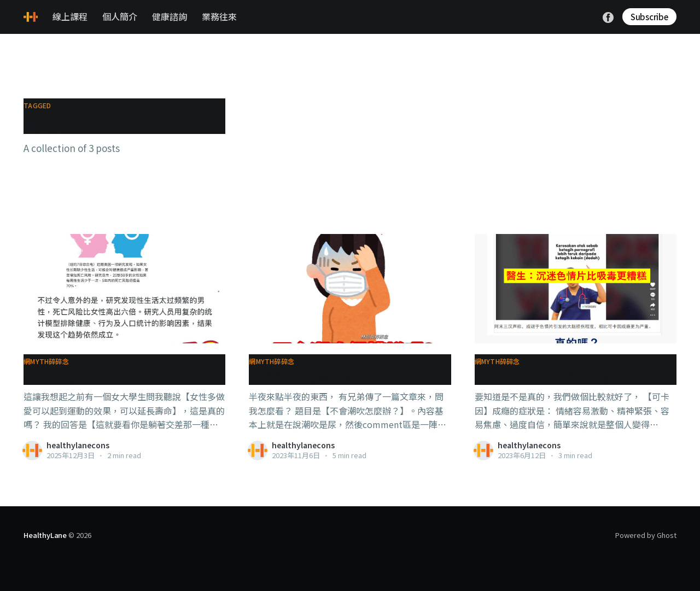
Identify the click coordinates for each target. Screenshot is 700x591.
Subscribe (649, 17)
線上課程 (70, 16)
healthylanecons (78, 445)
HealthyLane (45, 535)
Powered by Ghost (646, 535)
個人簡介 (120, 16)
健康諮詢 (170, 16)
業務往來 (219, 16)
